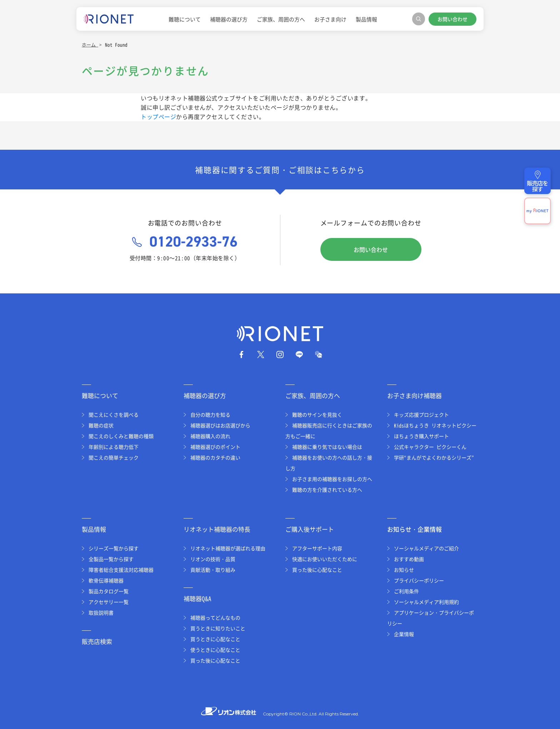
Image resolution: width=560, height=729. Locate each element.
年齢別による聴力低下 (114, 447)
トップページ (158, 116)
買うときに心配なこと (215, 639)
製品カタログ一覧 (109, 591)
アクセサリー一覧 (109, 602)
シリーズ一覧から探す (114, 548)
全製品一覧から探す (111, 559)
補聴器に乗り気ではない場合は (327, 447)
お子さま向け (330, 19)
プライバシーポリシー (419, 580)
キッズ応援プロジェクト (421, 415)
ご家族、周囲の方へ (281, 19)
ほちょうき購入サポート (421, 436)
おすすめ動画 (409, 559)
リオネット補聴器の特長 (217, 529)
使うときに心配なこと (215, 650)
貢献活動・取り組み (213, 570)
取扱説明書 (101, 613)
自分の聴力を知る (210, 415)
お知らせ (404, 570)
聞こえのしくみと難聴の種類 (121, 436)
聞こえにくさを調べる (114, 415)
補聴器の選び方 (229, 19)
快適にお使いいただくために (325, 559)
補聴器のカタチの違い (215, 457)
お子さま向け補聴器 (414, 395)
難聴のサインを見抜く (317, 415)
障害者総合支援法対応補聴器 (121, 570)
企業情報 (404, 634)
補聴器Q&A (197, 598)
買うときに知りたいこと (218, 628)
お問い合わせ (452, 19)
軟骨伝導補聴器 (106, 580)
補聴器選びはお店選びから (220, 425)
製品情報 (366, 19)
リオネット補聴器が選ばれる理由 (228, 548)
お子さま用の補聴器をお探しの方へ (332, 479)
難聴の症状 (101, 425)
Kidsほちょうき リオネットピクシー (435, 425)
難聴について (185, 19)
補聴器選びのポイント (215, 447)
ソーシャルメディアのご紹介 (426, 548)
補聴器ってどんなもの (215, 618)
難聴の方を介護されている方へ (327, 490)
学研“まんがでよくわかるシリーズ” (434, 457)
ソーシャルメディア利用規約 (426, 602)
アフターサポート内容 (317, 548)
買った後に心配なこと (215, 660)
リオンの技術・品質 (213, 559)
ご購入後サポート (310, 529)
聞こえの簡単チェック (114, 457)
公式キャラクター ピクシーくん (430, 447)
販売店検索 (97, 641)
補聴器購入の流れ (210, 436)
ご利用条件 (406, 591)
